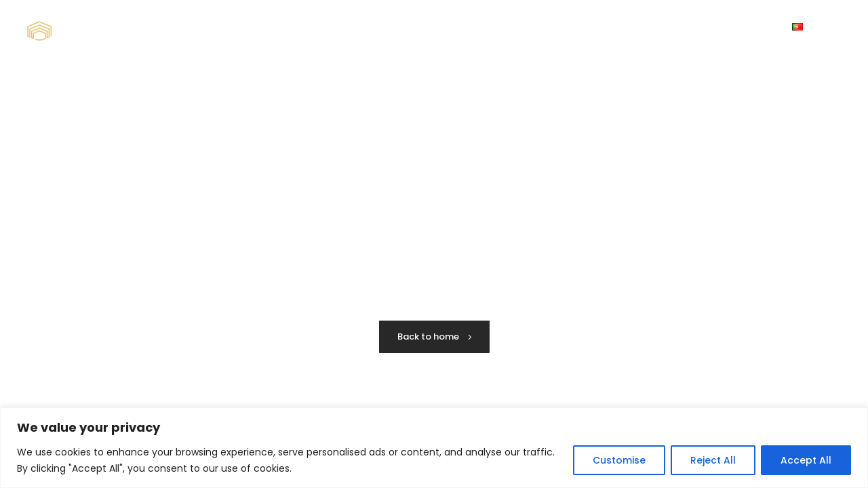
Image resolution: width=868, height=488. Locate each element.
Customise (619, 460)
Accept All (806, 460)
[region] (434, 448)
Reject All (713, 460)
